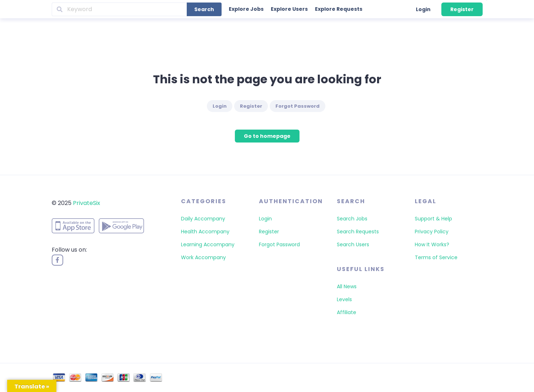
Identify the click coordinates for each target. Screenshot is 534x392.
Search (204, 9)
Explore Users (289, 9)
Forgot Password (298, 106)
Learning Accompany (208, 244)
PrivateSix (87, 203)
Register (462, 9)
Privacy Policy (432, 232)
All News (347, 286)
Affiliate (347, 312)
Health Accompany (205, 232)
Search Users (353, 244)
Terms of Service (436, 257)
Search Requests (358, 232)
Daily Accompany (203, 219)
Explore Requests (339, 9)
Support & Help (433, 219)
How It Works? (432, 244)
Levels (344, 299)
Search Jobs (352, 219)
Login (423, 9)
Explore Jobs (246, 9)
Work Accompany (203, 257)
